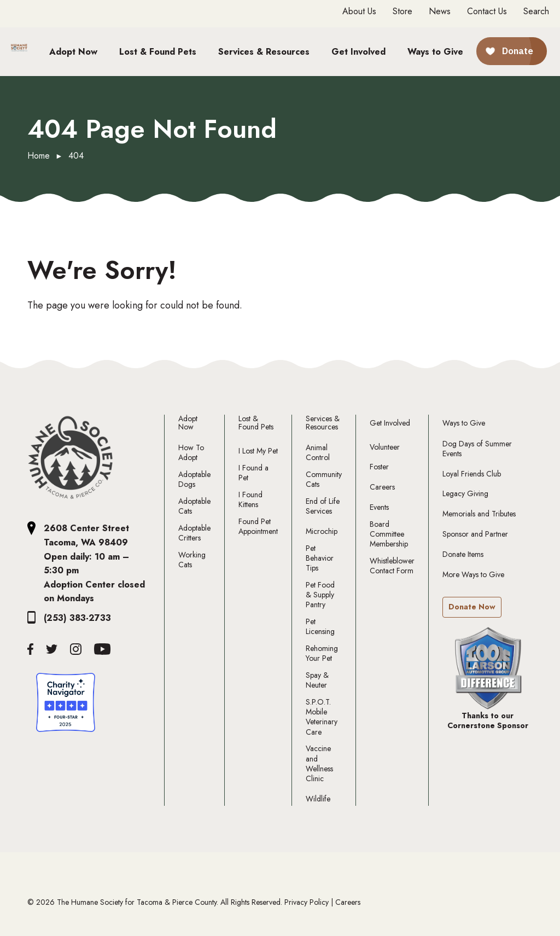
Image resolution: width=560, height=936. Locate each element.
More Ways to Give (473, 574)
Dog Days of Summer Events (477, 449)
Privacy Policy (307, 902)
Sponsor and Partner (475, 534)
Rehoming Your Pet (322, 653)
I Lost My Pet (258, 451)
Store (402, 11)
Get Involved (390, 423)
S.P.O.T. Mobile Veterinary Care (322, 717)
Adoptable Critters (194, 533)
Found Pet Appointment (258, 526)
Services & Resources (323, 423)
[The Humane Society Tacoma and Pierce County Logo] (71, 458)
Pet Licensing (320, 626)
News (440, 11)
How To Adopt (191, 452)
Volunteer (385, 447)
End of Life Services (323, 506)
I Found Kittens (250, 499)
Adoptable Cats (194, 506)
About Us (359, 11)
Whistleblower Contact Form (392, 566)
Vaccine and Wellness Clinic (319, 763)
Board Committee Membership (389, 534)
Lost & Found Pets (256, 423)
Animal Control (318, 452)
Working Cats (192, 560)
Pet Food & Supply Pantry (320, 595)
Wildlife (318, 799)
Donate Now (472, 607)
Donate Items (463, 554)
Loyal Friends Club (472, 474)
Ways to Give (464, 423)
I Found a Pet (253, 473)
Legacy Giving (465, 493)
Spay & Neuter (317, 680)
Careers (382, 487)
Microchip (322, 531)
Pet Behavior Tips (320, 558)
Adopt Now (188, 423)
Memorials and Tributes (479, 514)
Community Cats (324, 479)
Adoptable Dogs (194, 479)
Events (379, 507)
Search (536, 11)
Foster (379, 467)
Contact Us (487, 11)
